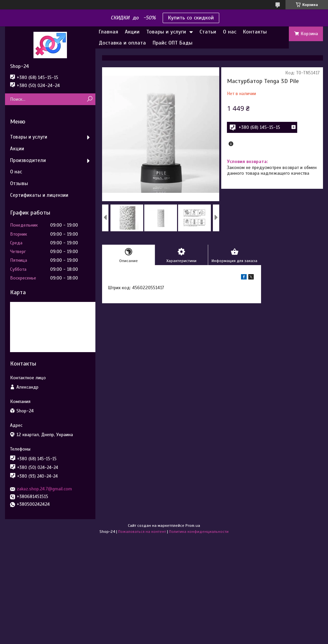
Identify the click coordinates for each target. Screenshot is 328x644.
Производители (28, 160)
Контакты (255, 32)
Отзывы (19, 183)
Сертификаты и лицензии (39, 195)
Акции (132, 32)
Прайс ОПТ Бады (173, 43)
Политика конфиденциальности (199, 532)
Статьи (208, 32)
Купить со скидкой (191, 18)
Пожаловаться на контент (142, 532)
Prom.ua (193, 526)
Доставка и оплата (122, 43)
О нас (230, 32)
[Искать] (90, 99)
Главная (108, 32)
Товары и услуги (166, 32)
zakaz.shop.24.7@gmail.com (44, 489)
